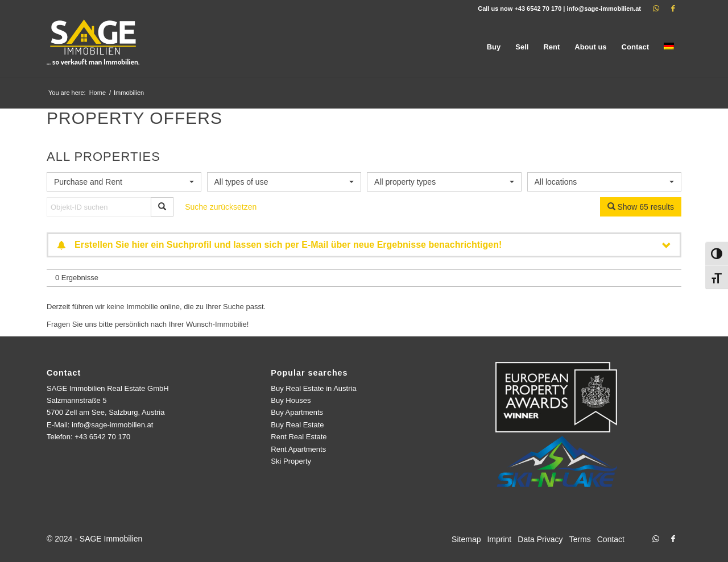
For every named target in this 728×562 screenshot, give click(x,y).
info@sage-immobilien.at (604, 9)
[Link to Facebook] (673, 9)
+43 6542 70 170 (538, 9)
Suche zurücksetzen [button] (221, 207)
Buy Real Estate (297, 425)
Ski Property (291, 461)
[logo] (94, 47)
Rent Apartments (298, 449)
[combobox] (124, 182)
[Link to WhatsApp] (656, 9)
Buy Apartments (297, 412)
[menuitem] (494, 47)
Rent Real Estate (299, 437)
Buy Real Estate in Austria (313, 388)
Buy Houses (291, 400)
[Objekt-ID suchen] (99, 207)
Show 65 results (641, 207)
